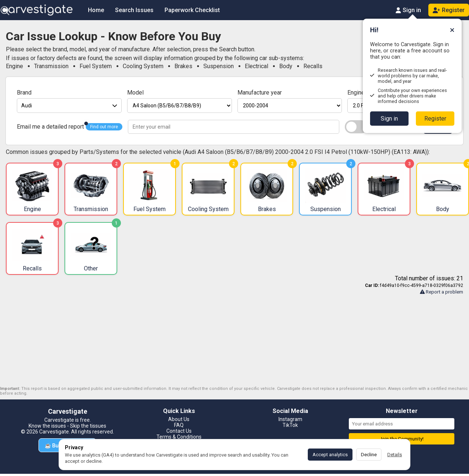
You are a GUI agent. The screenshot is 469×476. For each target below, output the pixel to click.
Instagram (290, 419)
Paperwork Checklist (192, 10)
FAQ (179, 425)
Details (395, 455)
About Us (179, 419)
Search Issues (134, 10)
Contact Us (179, 431)
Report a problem (442, 292)
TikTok (290, 425)
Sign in (389, 119)
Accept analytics (330, 455)
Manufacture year (260, 93)
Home (96, 10)
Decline (369, 455)
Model (135, 93)
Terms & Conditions (179, 437)
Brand (24, 93)
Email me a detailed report (50, 127)
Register (435, 119)
